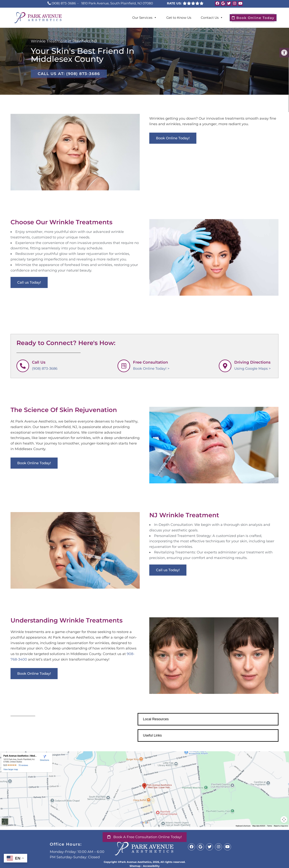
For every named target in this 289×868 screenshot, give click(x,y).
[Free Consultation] (124, 366)
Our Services (144, 18)
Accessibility (151, 866)
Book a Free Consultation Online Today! (145, 837)
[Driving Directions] (225, 366)
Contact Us (212, 18)
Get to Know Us (179, 18)
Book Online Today (253, 18)
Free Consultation (151, 362)
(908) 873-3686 (64, 3)
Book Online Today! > (151, 369)
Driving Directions (252, 362)
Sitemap (135, 866)
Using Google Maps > (252, 369)
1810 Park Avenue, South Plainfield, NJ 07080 (117, 3)
